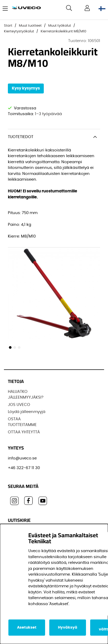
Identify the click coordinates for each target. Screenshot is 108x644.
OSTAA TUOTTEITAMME (22, 422)
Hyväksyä (68, 628)
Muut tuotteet (30, 26)
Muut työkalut (60, 26)
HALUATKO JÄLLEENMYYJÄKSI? (26, 395)
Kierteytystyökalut (19, 31)
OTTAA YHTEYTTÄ (24, 432)
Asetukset (27, 628)
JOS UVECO (19, 405)
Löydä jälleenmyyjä (27, 412)
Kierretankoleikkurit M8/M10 (63, 31)
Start (8, 26)
